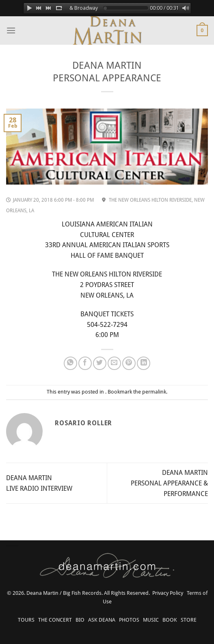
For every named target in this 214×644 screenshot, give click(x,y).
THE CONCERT (55, 620)
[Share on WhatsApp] (70, 363)
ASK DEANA (102, 620)
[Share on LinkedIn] (144, 363)
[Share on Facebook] (85, 363)
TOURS (26, 620)
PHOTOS (129, 620)
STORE (189, 620)
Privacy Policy (168, 593)
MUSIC (151, 620)
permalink (154, 392)
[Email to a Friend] (114, 363)
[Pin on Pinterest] (129, 363)
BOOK (170, 620)
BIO (80, 620)
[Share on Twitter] (100, 363)
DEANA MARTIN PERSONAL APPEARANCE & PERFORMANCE (169, 483)
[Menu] (11, 30)
